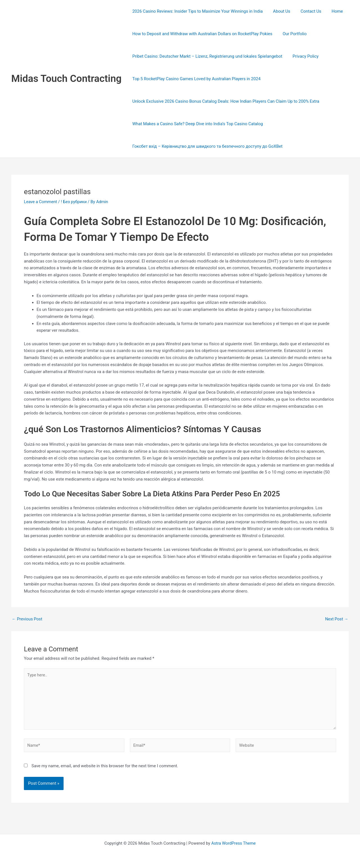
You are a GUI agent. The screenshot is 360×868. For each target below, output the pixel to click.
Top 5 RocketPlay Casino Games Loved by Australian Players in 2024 (195, 79)
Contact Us (306, 11)
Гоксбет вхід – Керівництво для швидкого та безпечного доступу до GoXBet (206, 146)
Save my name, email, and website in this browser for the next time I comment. (105, 767)
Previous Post (27, 619)
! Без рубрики (75, 202)
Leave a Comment (41, 202)
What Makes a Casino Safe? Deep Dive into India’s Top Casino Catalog (197, 124)
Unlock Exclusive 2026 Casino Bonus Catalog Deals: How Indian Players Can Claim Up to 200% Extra (225, 101)
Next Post (336, 619)
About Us (279, 11)
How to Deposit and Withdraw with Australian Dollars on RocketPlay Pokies (201, 34)
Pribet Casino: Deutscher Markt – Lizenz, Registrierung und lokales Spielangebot (206, 56)
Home (331, 11)
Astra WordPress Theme (233, 843)
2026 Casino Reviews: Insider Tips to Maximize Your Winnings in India (197, 11)
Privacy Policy (303, 56)
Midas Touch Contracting (66, 79)
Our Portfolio (292, 34)
